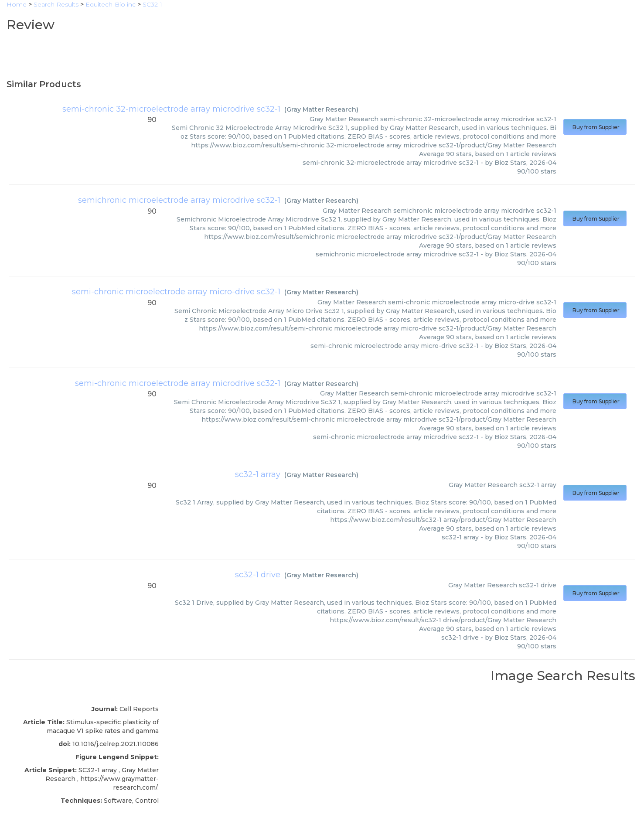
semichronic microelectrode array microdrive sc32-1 (179, 200)
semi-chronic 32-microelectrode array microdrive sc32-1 (171, 109)
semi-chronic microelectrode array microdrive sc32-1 (178, 383)
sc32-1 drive (258, 575)
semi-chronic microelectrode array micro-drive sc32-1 (176, 292)
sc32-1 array (258, 474)
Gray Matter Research (321, 109)
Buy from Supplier (595, 127)
